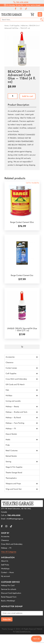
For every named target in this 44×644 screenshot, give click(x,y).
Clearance (9, 362)
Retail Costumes (23, 451)
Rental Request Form (9, 597)
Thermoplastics (11, 478)
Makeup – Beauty (23, 407)
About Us (5, 561)
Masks (23, 440)
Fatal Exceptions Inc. (23, 631)
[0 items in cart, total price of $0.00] (22, 347)
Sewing (23, 462)
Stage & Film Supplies (14, 467)
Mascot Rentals (11, 434)
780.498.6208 (21, 2)
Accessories (23, 357)
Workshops (5, 569)
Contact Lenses (23, 368)
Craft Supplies (15, 25)
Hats (23, 390)
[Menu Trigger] (40, 14)
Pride (8, 445)
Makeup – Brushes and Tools (23, 412)
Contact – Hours (7, 572)
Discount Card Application (11, 593)
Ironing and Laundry (13, 401)
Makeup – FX (23, 429)
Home (6, 25)
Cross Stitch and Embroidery (23, 379)
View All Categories (9, 552)
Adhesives (24, 25)
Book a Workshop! (8, 601)
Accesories (5, 536)
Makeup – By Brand (23, 418)
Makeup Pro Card (8, 585)
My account (5, 576)
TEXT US (36, 639)
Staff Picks (5, 565)
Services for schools (9, 589)
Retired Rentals (11, 456)
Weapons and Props (23, 484)
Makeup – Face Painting (23, 423)
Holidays (23, 396)
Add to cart (28, 96)
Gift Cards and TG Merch (15, 384)
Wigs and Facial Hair (23, 489)
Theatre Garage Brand (14, 473)
